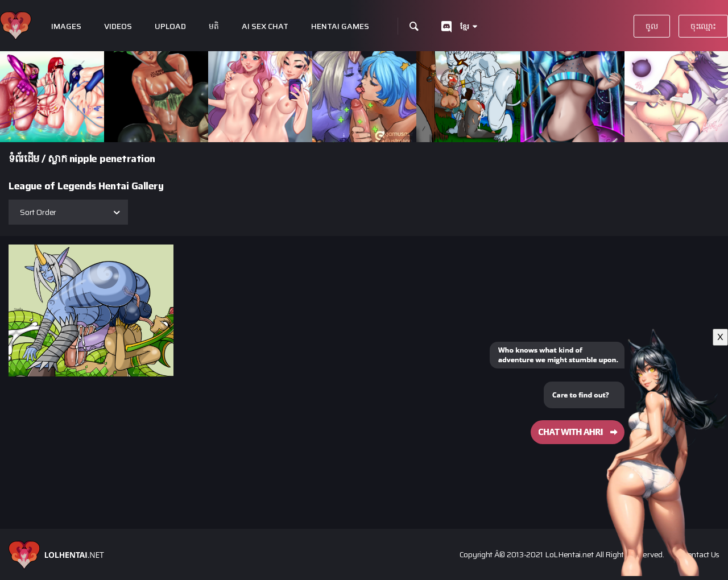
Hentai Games (340, 26)
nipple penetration (112, 159)
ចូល (652, 26)
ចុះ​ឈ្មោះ (703, 26)
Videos (118, 26)
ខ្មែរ (465, 26)
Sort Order (38, 212)
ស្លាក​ (57, 159)
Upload (170, 26)
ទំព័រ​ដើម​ (24, 159)
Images (66, 26)
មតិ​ (214, 26)
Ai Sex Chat (265, 26)
